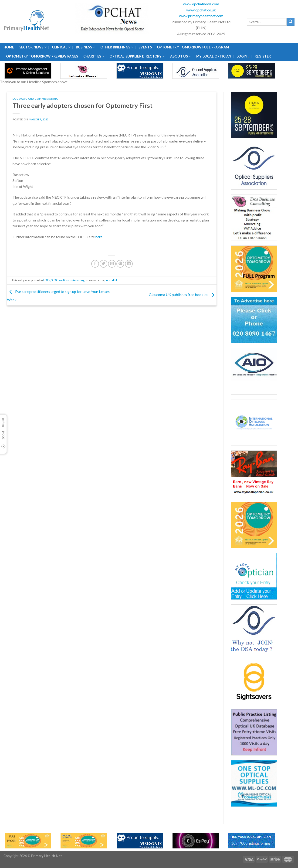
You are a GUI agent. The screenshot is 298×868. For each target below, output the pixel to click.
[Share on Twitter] (103, 264)
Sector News (33, 47)
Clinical (61, 47)
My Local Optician (214, 56)
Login (242, 56)
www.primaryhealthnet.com (201, 16)
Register (263, 56)
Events (145, 47)
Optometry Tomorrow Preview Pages (42, 56)
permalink (111, 280)
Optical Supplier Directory (137, 56)
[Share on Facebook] (95, 264)
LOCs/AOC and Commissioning (36, 99)
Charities (94, 56)
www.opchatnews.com (201, 4)
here (99, 237)
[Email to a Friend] (112, 264)
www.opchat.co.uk (201, 10)
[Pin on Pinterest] (120, 264)
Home (9, 47)
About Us (181, 56)
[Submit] (291, 22)
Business (86, 47)
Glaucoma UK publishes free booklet (183, 295)
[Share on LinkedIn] (129, 264)
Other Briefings (117, 47)
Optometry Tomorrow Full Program (193, 47)
